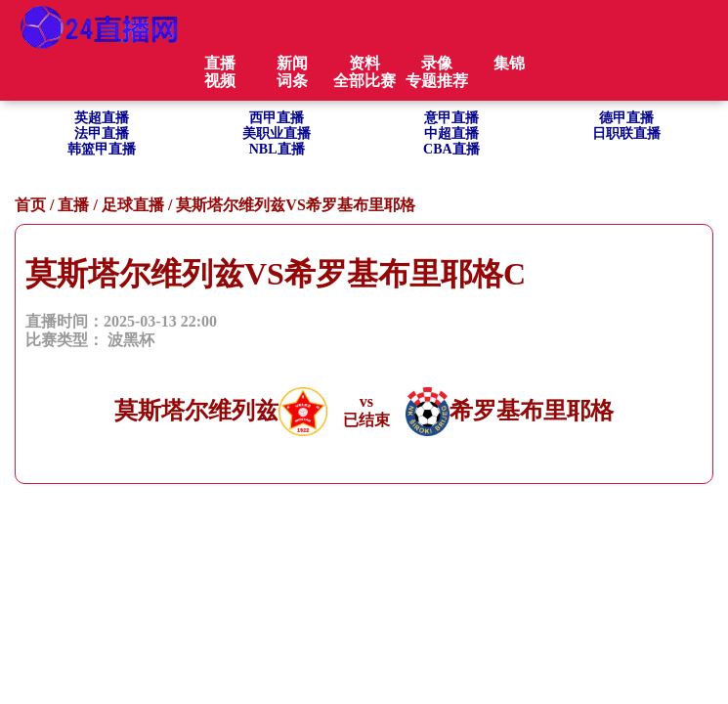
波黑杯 (131, 340)
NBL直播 (277, 149)
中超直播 (451, 133)
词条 (292, 81)
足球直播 (133, 205)
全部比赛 (364, 81)
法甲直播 (102, 133)
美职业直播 (277, 133)
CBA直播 (451, 149)
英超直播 (102, 118)
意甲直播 (451, 118)
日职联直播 (626, 133)
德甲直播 (626, 118)
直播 (73, 205)
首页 (30, 205)
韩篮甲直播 (102, 149)
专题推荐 (437, 81)
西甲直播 (277, 118)
